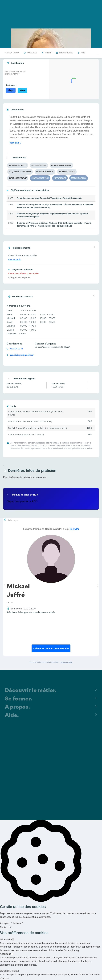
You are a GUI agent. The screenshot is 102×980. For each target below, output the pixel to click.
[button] (4, 584)
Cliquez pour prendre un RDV (22, 501)
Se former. (18, 699)
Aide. (12, 716)
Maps (11, 90)
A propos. (17, 707)
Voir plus (14, 143)
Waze (22, 90)
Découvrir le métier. (31, 691)
